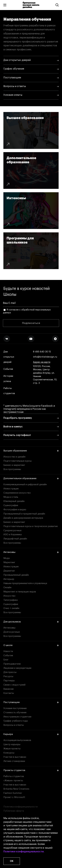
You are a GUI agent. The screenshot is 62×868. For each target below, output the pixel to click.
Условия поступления (15, 708)
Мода (6, 558)
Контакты (9, 693)
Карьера (31, 734)
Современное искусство (17, 493)
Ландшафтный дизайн (15, 539)
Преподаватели (12, 664)
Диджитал (9, 571)
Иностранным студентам (17, 717)
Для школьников (31, 622)
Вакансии (8, 689)
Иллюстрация (11, 489)
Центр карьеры (12, 744)
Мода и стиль (11, 497)
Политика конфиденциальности (21, 807)
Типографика (10, 600)
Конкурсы (9, 753)
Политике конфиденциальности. (24, 852)
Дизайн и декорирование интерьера (23, 518)
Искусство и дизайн (14, 457)
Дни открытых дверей (9, 357)
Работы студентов (9, 391)
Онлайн (7, 588)
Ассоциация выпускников (17, 740)
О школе (31, 645)
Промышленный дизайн (16, 575)
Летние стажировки (14, 761)
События (8, 369)
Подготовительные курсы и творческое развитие (31, 526)
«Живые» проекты (13, 781)
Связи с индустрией (14, 685)
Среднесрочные (12, 531)
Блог (6, 660)
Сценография (11, 505)
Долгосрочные (12, 632)
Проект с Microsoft (14, 797)
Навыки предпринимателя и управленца (25, 583)
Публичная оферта (14, 811)
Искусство (9, 596)
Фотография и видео (15, 510)
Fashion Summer (13, 793)
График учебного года (15, 721)
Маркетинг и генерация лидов (20, 592)
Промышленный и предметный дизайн (24, 514)
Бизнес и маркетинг (14, 465)
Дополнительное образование (31, 478)
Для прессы (10, 672)
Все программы (12, 469)
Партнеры (9, 681)
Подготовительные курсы (18, 461)
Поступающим (31, 702)
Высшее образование (31, 451)
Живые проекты (12, 749)
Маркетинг (9, 562)
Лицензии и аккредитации (17, 668)
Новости (8, 651)
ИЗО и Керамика (12, 535)
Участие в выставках (15, 757)
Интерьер (9, 579)
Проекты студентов (31, 770)
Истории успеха (8, 379)
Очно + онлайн (11, 608)
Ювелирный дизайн (14, 501)
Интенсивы (31, 552)
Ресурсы (8, 676)
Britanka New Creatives (16, 789)
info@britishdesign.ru (45, 357)
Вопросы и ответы (14, 725)
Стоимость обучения (15, 713)
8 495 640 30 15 (42, 352)
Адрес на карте (42, 362)
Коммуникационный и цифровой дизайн (25, 485)
